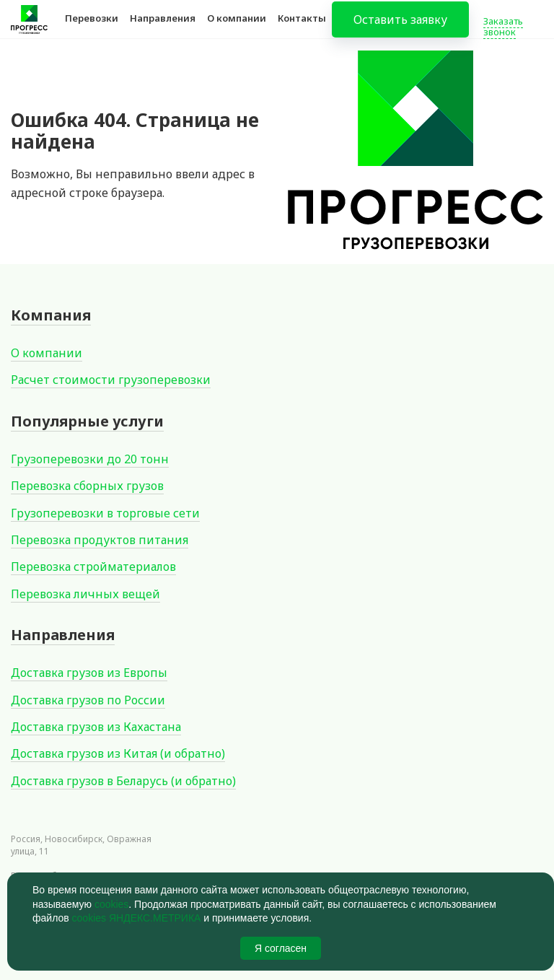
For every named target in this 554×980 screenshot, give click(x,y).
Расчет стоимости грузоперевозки (111, 380)
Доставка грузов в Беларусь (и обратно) (123, 781)
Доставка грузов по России (88, 700)
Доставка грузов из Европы (89, 673)
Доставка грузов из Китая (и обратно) (118, 753)
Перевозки (92, 27)
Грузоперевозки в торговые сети (105, 513)
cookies (111, 904)
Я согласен (281, 948)
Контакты (302, 27)
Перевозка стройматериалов (93, 566)
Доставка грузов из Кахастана (96, 727)
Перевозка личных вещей (85, 594)
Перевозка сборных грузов (87, 486)
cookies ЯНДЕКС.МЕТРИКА (137, 918)
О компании (237, 27)
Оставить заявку (400, 29)
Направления (163, 27)
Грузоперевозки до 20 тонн (90, 459)
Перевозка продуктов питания (100, 540)
